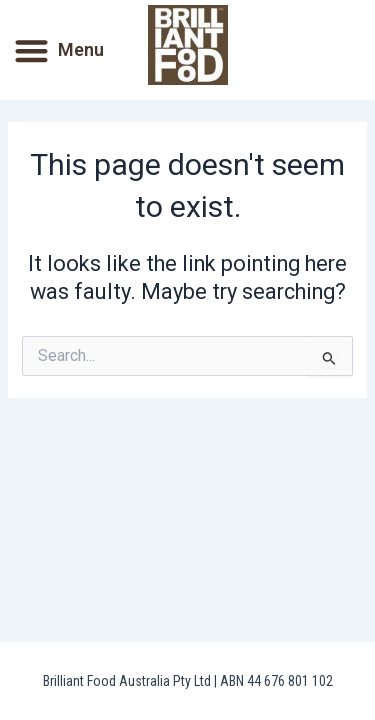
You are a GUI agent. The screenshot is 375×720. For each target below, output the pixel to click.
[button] (31, 50)
